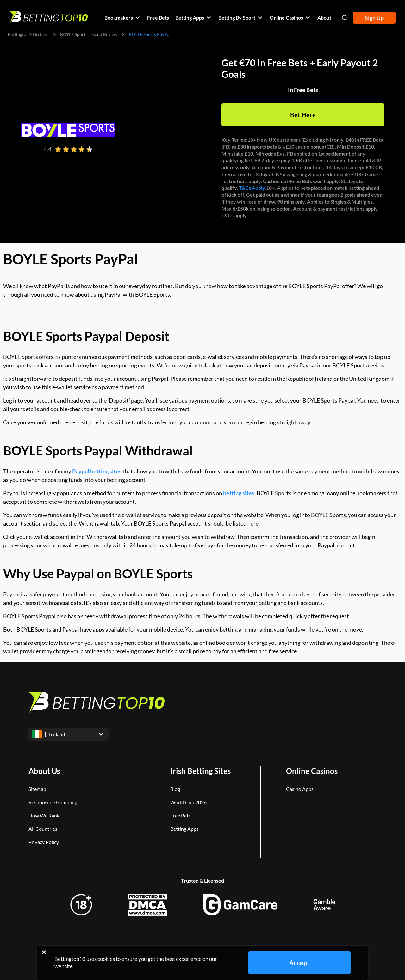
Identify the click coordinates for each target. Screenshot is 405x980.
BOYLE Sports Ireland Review (89, 34)
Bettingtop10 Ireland (28, 34)
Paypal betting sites (97, 471)
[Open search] (345, 18)
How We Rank (44, 815)
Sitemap (37, 789)
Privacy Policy (44, 842)
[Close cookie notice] (44, 952)
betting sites (239, 493)
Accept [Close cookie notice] (299, 963)
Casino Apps (300, 789)
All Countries (43, 829)
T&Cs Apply (252, 188)
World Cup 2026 (188, 802)
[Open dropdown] (69, 734)
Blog (175, 789)
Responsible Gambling (53, 802)
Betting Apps (184, 829)
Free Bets (181, 815)
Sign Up (374, 18)
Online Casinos (312, 771)
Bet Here (303, 115)
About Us (44, 771)
